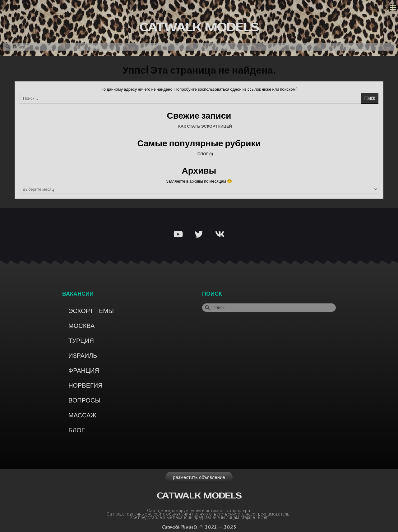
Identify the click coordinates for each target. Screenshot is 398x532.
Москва (81, 326)
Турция (81, 341)
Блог (203, 154)
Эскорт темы (91, 311)
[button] (393, 7)
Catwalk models (199, 27)
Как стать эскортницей (205, 126)
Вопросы (84, 400)
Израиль (83, 356)
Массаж (82, 415)
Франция (84, 371)
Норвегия (86, 385)
